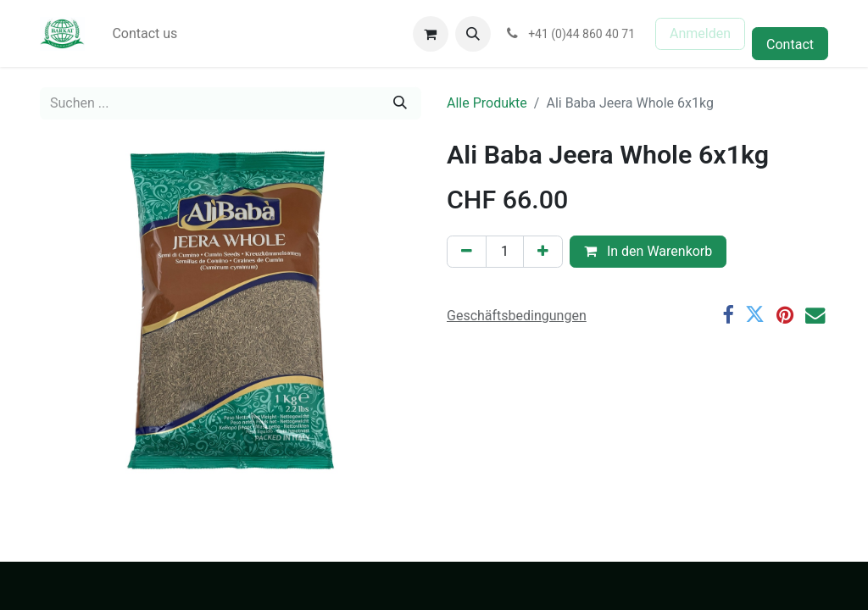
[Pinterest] (785, 315)
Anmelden (700, 33)
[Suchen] (400, 103)
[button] (473, 34)
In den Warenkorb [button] (648, 251)
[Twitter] (755, 315)
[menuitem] (145, 34)
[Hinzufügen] (543, 252)
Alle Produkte (487, 103)
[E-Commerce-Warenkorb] (431, 34)
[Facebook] (728, 315)
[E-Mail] (815, 315)
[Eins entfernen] (467, 252)
